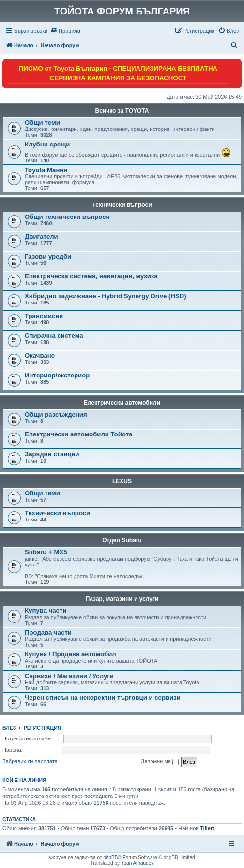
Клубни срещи (47, 144)
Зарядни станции (52, 454)
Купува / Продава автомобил (70, 654)
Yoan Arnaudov (137, 863)
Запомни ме (160, 762)
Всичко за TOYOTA (122, 111)
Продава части (48, 632)
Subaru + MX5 (46, 552)
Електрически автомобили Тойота (78, 434)
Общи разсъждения (56, 414)
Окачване (40, 355)
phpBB (110, 858)
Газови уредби (48, 256)
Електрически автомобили (122, 403)
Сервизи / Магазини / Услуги (69, 676)
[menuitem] (65, 31)
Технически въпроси (122, 205)
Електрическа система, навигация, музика (91, 276)
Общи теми (42, 123)
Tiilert (207, 828)
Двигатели (41, 237)
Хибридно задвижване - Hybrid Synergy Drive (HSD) (106, 296)
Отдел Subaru (122, 540)
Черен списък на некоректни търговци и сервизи (103, 698)
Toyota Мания (46, 170)
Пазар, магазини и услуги (122, 599)
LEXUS (122, 481)
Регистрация (43, 728)
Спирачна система (54, 336)
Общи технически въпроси (67, 217)
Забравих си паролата (30, 761)
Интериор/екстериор (57, 375)
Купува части (46, 611)
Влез (9, 728)
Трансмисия (44, 316)
